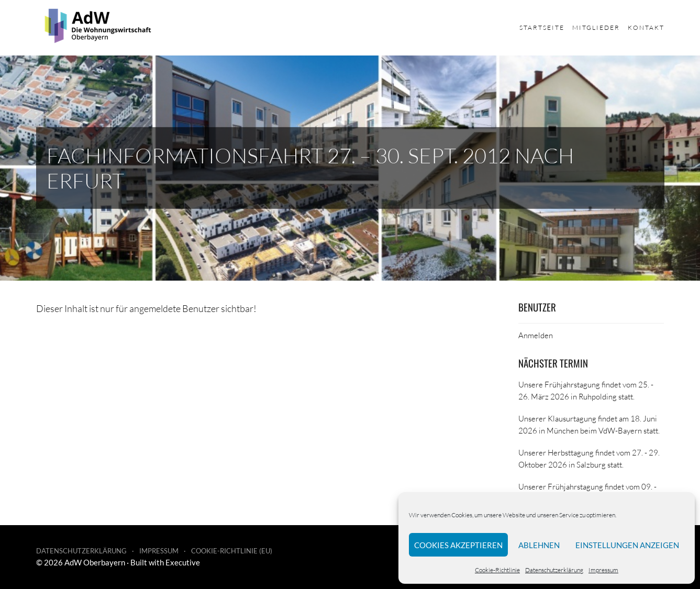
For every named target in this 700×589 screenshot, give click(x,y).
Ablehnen (539, 545)
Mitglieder (596, 27)
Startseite (542, 27)
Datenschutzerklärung (554, 570)
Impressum (603, 570)
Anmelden (536, 335)
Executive (183, 562)
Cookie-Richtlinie (497, 570)
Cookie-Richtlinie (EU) (232, 551)
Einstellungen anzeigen (627, 545)
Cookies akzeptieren (458, 545)
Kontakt (646, 27)
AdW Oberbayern (95, 562)
